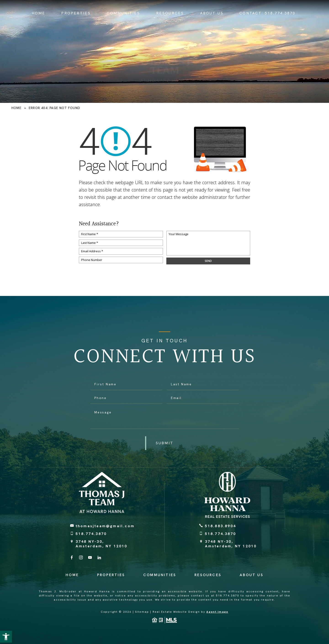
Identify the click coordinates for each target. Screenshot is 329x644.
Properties (76, 13)
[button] (6, 637)
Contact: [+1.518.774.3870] (267, 13)
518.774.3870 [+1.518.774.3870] (91, 534)
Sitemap (142, 612)
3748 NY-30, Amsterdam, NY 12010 (102, 544)
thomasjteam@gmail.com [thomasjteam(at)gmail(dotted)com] (105, 526)
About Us (212, 13)
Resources (170, 13)
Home (39, 13)
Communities (123, 13)
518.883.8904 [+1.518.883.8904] (220, 526)
